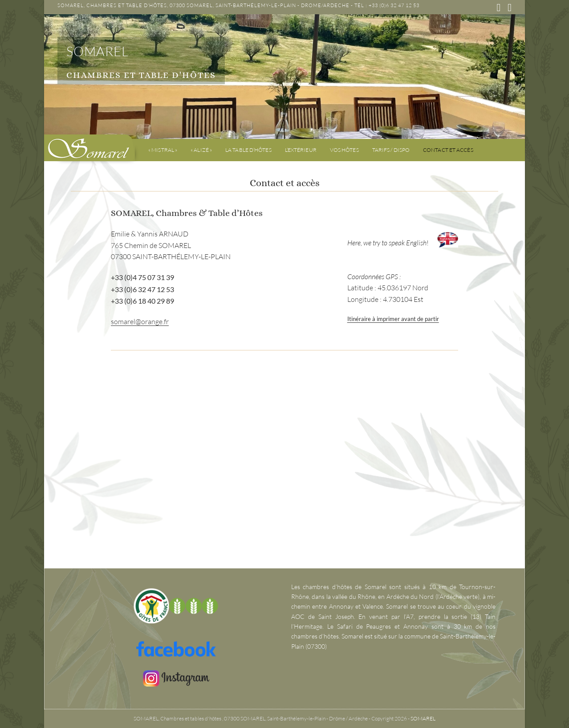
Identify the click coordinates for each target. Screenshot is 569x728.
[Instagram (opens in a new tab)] (508, 8)
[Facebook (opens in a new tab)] (498, 8)
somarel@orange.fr (140, 321)
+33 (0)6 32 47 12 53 (394, 5)
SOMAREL (99, 52)
